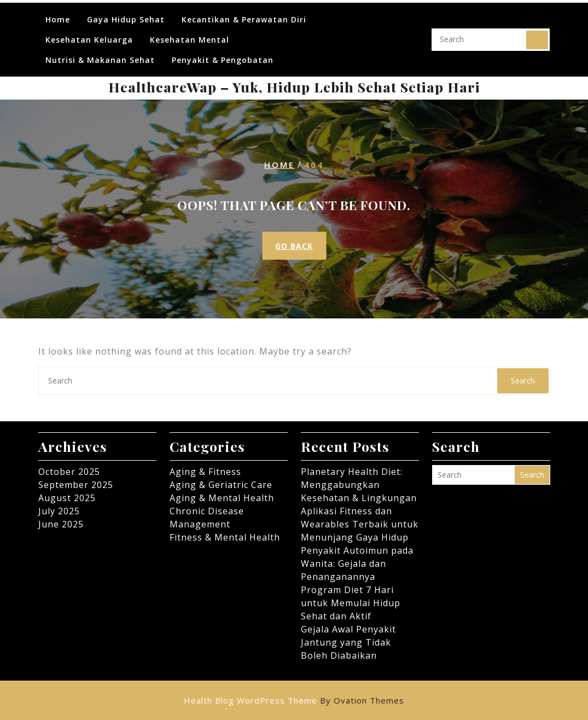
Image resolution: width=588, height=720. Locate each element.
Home (58, 14)
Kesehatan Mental (190, 34)
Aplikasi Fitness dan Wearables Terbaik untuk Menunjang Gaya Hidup (360, 524)
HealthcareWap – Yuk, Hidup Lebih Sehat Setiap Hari (294, 87)
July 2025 (59, 511)
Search (537, 34)
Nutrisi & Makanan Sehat (100, 54)
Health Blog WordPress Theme (294, 700)
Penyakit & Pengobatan (223, 54)
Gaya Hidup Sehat (126, 14)
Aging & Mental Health (222, 498)
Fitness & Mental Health (225, 537)
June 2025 (61, 524)
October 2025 (69, 472)
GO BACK (294, 246)
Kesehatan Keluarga (89, 34)
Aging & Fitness (205, 472)
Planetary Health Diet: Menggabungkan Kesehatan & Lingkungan (359, 485)
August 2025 (67, 498)
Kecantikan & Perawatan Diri (244, 14)
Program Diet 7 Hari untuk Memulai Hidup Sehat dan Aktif (351, 603)
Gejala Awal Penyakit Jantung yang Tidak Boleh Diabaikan (348, 642)
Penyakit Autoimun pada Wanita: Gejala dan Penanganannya (357, 564)
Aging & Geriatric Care (221, 485)
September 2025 (76, 485)
